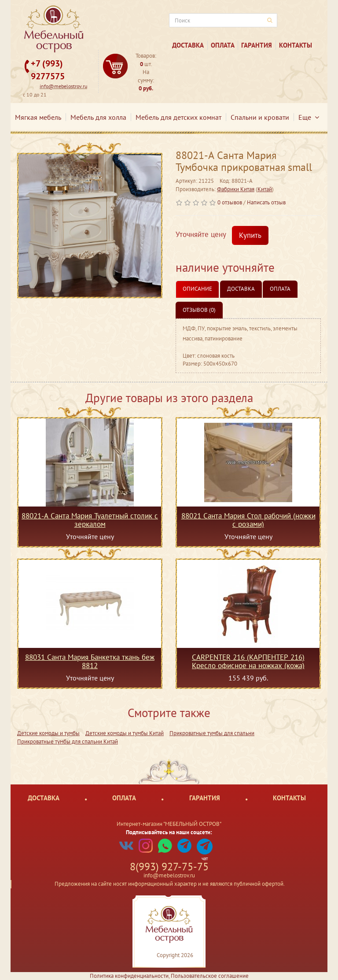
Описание (197, 289)
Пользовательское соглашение (210, 976)
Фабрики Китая (236, 189)
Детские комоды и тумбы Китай (125, 733)
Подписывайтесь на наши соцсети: (169, 832)
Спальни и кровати (260, 117)
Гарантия (257, 45)
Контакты (296, 45)
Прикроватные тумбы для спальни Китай (68, 741)
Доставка (188, 45)
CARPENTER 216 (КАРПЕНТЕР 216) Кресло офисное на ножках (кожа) (248, 661)
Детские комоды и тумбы (48, 733)
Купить (250, 235)
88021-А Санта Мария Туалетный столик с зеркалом (90, 520)
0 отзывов (230, 202)
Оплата (223, 45)
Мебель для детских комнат (178, 117)
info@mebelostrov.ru (63, 86)
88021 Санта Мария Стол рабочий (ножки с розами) (248, 520)
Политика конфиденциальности (129, 976)
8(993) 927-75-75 (169, 867)
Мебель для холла (98, 117)
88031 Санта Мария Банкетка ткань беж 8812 (90, 661)
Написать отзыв (266, 202)
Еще (309, 117)
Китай (265, 189)
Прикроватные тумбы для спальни (212, 733)
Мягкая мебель (38, 117)
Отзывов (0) (199, 310)
